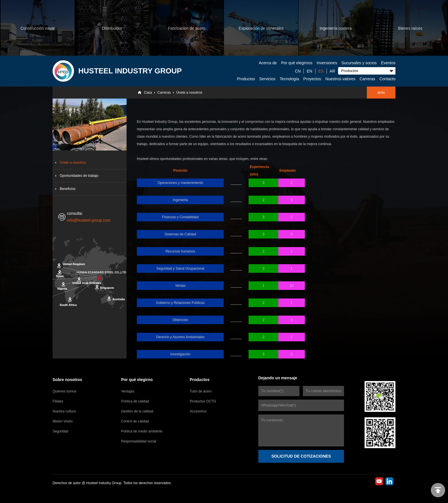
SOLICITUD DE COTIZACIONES (301, 456)
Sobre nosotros (67, 380)
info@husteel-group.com (89, 220)
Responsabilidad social (139, 441)
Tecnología (289, 79)
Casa (148, 93)
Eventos (388, 63)
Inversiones (327, 63)
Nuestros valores (340, 79)
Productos (246, 79)
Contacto (387, 79)
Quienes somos (64, 391)
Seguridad (60, 431)
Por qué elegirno (137, 380)
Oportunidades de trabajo (79, 176)
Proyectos (312, 79)
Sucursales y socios (359, 63)
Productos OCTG (203, 401)
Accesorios (198, 411)
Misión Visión (63, 421)
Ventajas (128, 391)
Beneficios (68, 189)
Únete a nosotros (189, 93)
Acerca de (268, 63)
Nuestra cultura (64, 411)
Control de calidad (135, 421)
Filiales (58, 401)
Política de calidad (135, 401)
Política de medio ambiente (142, 431)
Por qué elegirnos (297, 63)
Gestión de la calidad (137, 411)
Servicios (267, 79)
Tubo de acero (201, 391)
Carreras (367, 79)
